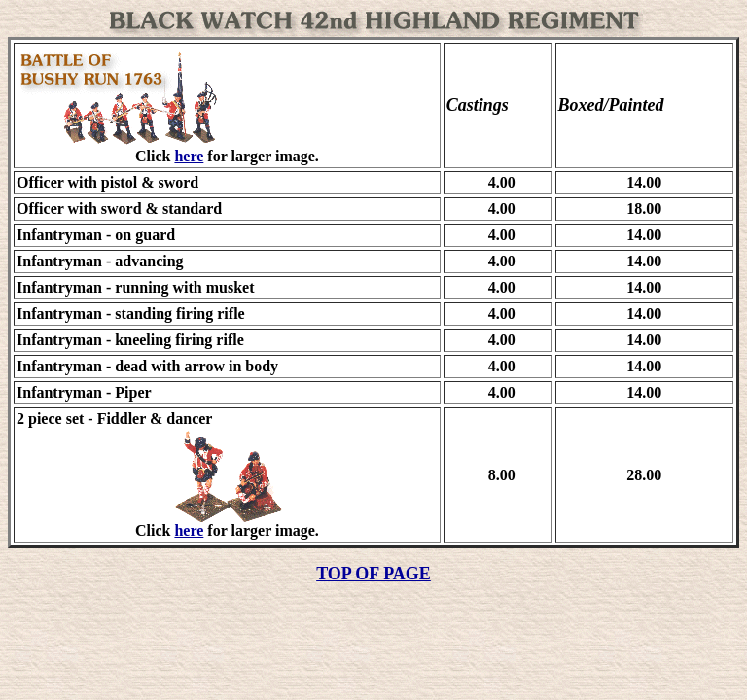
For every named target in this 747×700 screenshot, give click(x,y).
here (189, 156)
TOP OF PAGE (373, 574)
